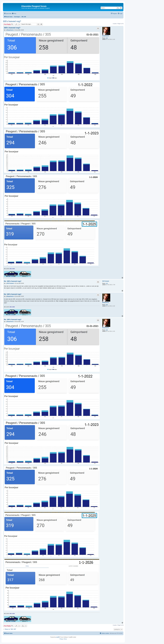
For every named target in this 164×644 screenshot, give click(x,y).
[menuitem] (14, 14)
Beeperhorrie (106, 36)
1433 (107, 283)
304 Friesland (106, 281)
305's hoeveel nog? (12, 21)
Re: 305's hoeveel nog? (13, 281)
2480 (107, 38)
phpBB (58, 637)
